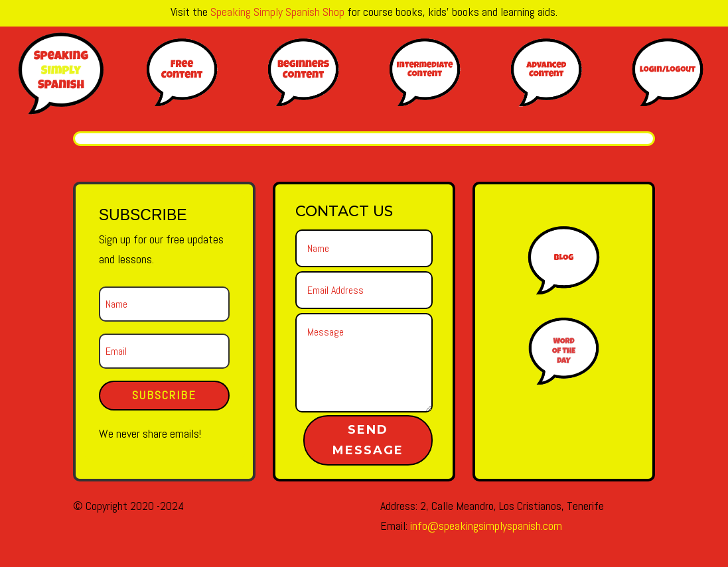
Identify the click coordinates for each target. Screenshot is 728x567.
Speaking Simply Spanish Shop (277, 12)
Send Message (368, 440)
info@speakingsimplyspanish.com (486, 526)
